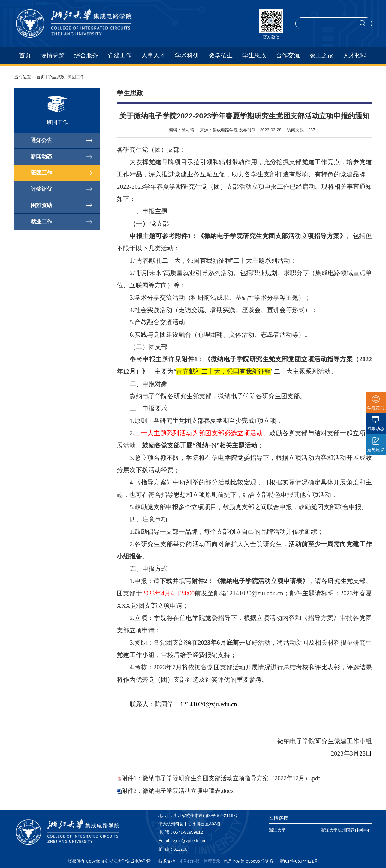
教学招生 (221, 55)
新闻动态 (41, 157)
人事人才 (153, 55)
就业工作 (41, 222)
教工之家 (321, 55)
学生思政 (254, 55)
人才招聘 (355, 55)
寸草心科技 (189, 861)
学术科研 (187, 55)
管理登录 (212, 861)
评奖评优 (41, 189)
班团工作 (76, 77)
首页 (25, 55)
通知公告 (41, 140)
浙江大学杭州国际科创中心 (346, 830)
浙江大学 (277, 830)
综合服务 (86, 55)
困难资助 (41, 205)
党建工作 (120, 55)
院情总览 (53, 55)
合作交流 (288, 55)
